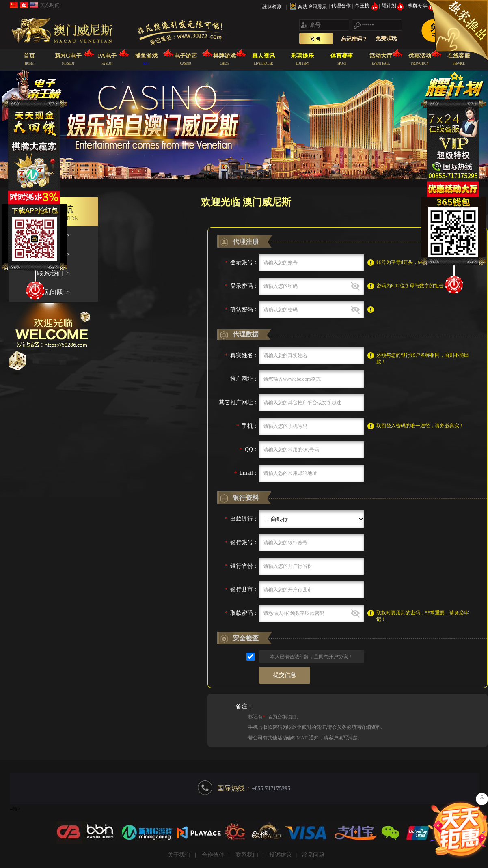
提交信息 (285, 675)
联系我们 (247, 855)
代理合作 (342, 6)
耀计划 (394, 6)
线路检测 (272, 7)
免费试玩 (386, 38)
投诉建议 (281, 855)
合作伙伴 (213, 855)
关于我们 (179, 855)
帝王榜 (367, 6)
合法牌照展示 (312, 7)
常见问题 (313, 855)
